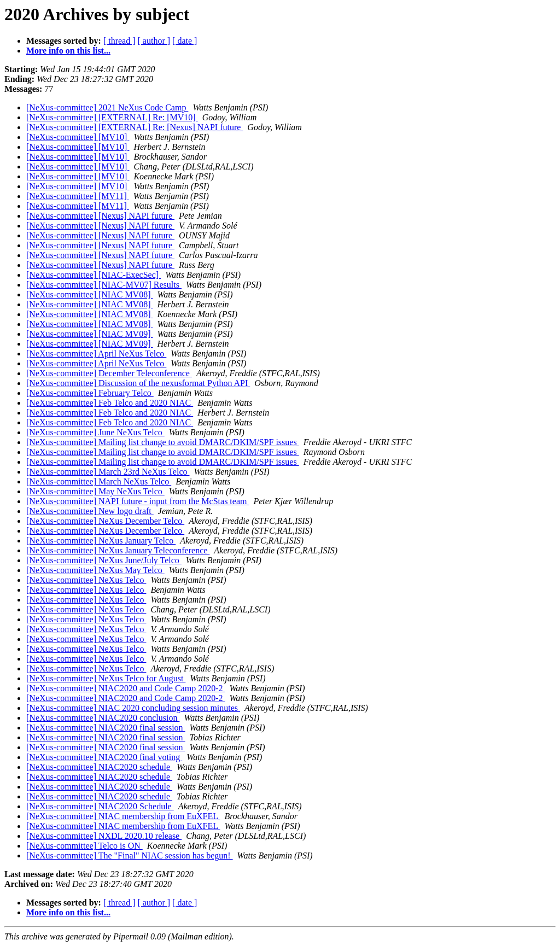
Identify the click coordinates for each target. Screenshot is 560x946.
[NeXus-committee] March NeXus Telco (99, 481)
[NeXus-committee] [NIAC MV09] (90, 334)
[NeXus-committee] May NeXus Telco (95, 491)
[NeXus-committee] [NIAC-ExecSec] (94, 275)
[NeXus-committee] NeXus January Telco (101, 541)
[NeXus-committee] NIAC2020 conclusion (103, 718)
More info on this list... (68, 51)
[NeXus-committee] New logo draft (90, 511)
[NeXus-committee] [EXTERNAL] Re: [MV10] (112, 117)
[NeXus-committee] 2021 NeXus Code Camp (107, 107)
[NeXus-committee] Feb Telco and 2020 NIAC (110, 403)
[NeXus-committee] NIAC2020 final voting (104, 757)
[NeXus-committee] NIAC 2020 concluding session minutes (133, 708)
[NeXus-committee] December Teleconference (109, 373)
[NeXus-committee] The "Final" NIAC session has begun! (130, 856)
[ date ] (185, 41)
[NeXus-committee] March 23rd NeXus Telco (108, 472)
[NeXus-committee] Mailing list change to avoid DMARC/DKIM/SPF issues (163, 442)
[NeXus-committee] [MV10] (78, 137)
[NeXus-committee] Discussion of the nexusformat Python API (138, 383)
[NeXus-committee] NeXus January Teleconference (118, 550)
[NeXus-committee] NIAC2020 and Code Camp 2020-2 (126, 688)
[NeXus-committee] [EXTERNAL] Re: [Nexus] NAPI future (135, 127)
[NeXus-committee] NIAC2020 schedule (99, 767)
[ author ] (154, 41)
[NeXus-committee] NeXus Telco (86, 580)
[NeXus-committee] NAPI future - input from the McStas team (138, 501)
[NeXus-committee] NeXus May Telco (95, 570)
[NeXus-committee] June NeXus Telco (95, 432)
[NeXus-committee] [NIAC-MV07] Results (104, 285)
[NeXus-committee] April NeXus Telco (96, 354)
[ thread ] (119, 41)
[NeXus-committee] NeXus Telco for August (106, 678)
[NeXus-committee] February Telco (90, 393)
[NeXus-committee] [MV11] (78, 196)
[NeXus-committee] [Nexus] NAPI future (100, 216)
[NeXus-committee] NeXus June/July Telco (104, 560)
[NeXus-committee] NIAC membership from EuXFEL (123, 816)
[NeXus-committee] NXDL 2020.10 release (104, 836)
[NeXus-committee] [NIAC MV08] (90, 294)
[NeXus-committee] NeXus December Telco (105, 521)
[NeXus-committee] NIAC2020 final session (106, 728)
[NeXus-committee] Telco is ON (84, 846)
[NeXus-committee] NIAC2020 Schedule (100, 806)
